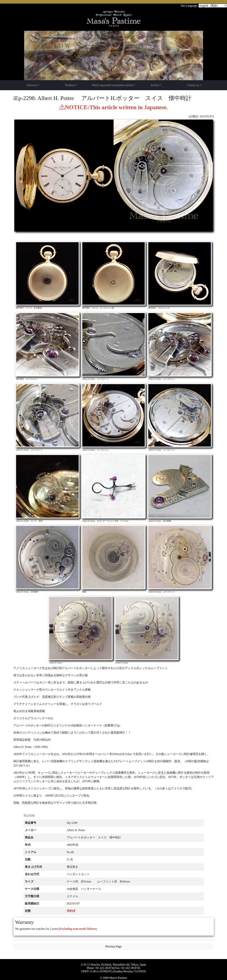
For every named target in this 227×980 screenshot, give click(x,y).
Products (70, 85)
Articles (155, 85)
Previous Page (113, 946)
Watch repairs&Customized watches (112, 85)
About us (32, 85)
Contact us (193, 85)
